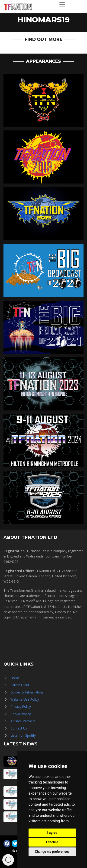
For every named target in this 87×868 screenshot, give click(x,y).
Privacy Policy (21, 707)
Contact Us (19, 728)
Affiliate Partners (23, 721)
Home (15, 678)
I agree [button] (52, 833)
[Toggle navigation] (62, 4)
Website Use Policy (25, 699)
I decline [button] (52, 842)
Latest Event (20, 685)
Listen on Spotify (23, 735)
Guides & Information (27, 692)
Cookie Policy (21, 714)
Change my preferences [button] (52, 852)
